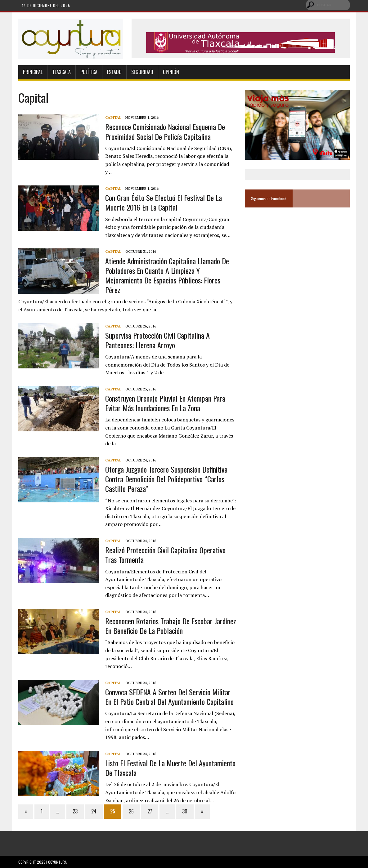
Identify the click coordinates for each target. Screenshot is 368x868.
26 (131, 811)
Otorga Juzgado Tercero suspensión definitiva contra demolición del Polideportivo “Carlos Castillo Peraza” (166, 479)
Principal (33, 72)
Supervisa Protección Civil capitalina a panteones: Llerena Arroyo (157, 340)
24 (94, 811)
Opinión (171, 72)
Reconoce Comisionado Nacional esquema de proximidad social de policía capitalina (165, 131)
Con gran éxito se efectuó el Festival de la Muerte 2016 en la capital (164, 202)
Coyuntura (57, 862)
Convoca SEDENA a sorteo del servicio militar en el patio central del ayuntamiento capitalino (169, 697)
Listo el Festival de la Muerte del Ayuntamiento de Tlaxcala (170, 768)
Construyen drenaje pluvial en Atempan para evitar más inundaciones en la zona (165, 403)
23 (75, 811)
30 (185, 811)
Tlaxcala (61, 72)
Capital (113, 117)
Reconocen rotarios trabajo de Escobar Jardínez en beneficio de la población (171, 626)
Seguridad (142, 72)
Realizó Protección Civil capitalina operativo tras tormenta (165, 555)
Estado (114, 72)
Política (89, 72)
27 (150, 811)
